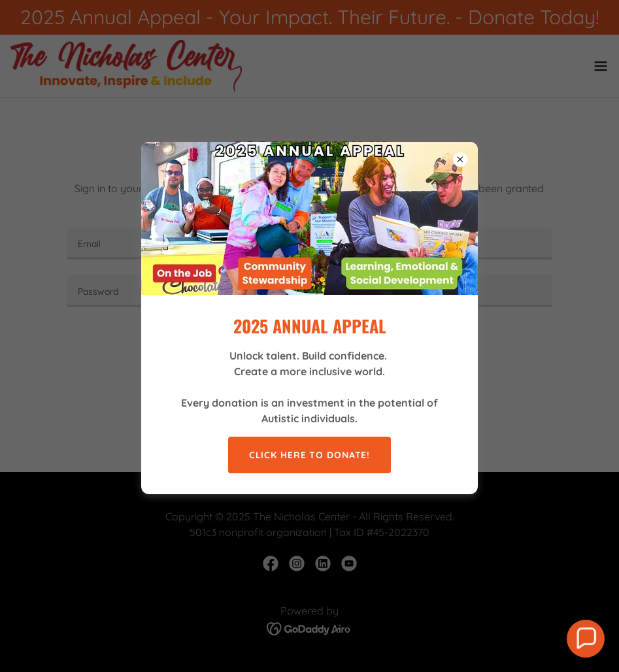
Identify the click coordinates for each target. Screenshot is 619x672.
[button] (586, 639)
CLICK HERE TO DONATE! (310, 455)
